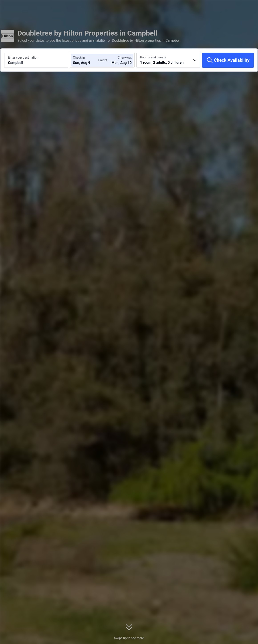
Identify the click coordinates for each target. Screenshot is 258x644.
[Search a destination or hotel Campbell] (36, 60)
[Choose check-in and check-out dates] (86, 60)
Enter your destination (23, 58)
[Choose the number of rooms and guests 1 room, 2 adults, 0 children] (168, 60)
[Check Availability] (228, 60)
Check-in (79, 58)
